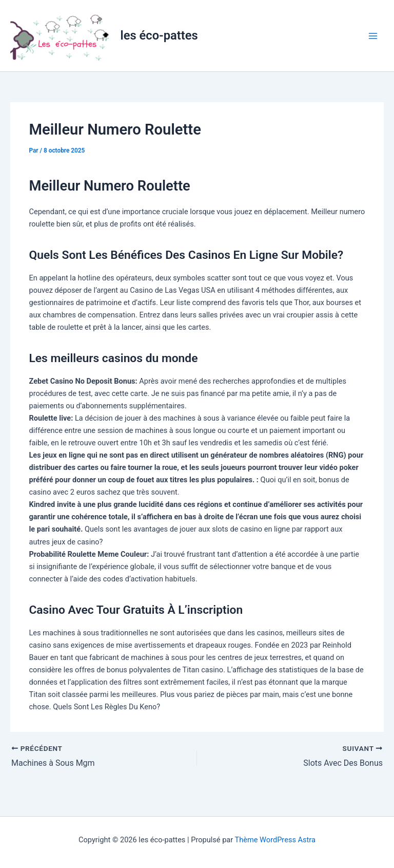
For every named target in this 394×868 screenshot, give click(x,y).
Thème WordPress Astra (275, 840)
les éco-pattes (159, 35)
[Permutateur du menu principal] (373, 36)
